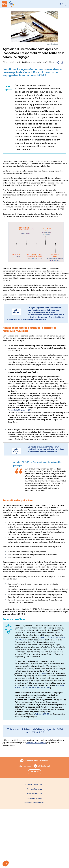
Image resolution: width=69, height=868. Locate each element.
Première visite (34, 793)
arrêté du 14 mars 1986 (19, 410)
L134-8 (42, 673)
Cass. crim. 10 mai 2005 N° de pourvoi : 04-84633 (40, 687)
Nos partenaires (34, 789)
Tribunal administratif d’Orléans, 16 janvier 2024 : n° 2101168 (36, 731)
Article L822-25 (42, 714)
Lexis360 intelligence (36, 743)
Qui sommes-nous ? (35, 784)
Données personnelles (34, 802)
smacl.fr (35, 772)
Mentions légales (34, 798)
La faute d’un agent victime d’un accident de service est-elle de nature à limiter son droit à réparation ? (46, 449)
